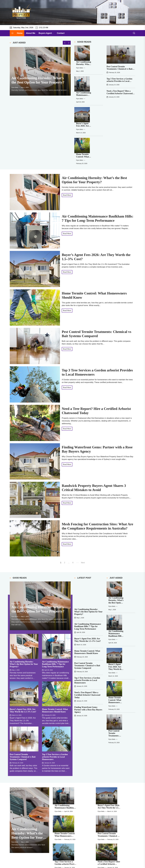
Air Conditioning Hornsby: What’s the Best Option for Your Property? (24, 610)
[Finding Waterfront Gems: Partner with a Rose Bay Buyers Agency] (59, 788)
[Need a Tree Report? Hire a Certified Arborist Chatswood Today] (102, 772)
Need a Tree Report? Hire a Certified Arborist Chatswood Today (120, 93)
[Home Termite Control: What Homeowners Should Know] (79, 97)
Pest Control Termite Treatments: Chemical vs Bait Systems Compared (120, 69)
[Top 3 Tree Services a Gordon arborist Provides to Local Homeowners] (59, 772)
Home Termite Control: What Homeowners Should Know (92, 97)
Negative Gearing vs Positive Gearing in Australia (120, 801)
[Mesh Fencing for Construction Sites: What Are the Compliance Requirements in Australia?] (59, 804)
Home (20, 33)
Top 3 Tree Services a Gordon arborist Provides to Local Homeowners (119, 81)
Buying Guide (16, 550)
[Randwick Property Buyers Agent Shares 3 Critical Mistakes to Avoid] (102, 788)
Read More (67, 135)
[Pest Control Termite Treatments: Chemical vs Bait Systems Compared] (121, 55)
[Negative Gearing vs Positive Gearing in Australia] (102, 804)
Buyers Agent (46, 33)
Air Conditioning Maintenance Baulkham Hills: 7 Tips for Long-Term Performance (55, 610)
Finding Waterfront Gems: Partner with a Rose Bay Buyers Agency (88, 650)
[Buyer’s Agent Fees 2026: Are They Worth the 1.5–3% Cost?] (79, 82)
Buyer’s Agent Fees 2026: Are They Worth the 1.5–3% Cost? (93, 81)
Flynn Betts (15, 93)
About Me (31, 33)
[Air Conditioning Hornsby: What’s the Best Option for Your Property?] (40, 74)
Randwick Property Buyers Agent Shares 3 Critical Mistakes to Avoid (121, 786)
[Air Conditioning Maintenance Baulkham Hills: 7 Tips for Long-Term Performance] (79, 66)
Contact (61, 33)
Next (83, 503)
